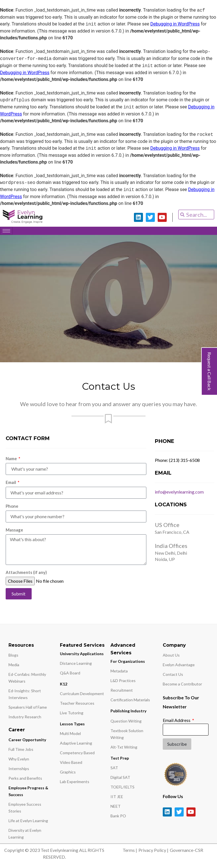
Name (12, 460)
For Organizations (128, 663)
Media (14, 667)
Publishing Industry (128, 713)
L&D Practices (123, 682)
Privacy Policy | (153, 852)
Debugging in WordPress (175, 24)
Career (17, 732)
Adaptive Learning (76, 745)
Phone (12, 508)
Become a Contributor (182, 686)
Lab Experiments (75, 784)
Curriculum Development (82, 696)
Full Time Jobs (21, 751)
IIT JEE (117, 799)
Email (11, 484)
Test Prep (120, 760)
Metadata (119, 673)
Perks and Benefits (25, 780)
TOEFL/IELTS (122, 789)
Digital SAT (120, 779)
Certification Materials (130, 702)
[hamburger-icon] (6, 231)
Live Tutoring (72, 715)
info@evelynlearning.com (179, 494)
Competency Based (77, 755)
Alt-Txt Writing (124, 749)
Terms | (130, 852)
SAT (114, 770)
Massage (14, 532)
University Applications (82, 656)
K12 (64, 686)
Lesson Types (72, 726)
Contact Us (173, 676)
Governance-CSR (186, 852)
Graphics (68, 774)
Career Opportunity (27, 742)
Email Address (177, 722)
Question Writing (126, 723)
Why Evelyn (19, 761)
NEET (116, 808)
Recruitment (122, 692)
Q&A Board (70, 675)
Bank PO (118, 818)
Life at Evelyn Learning (28, 823)
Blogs (13, 657)
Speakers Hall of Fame (28, 709)
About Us (171, 657)
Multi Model (70, 735)
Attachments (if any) (26, 574)
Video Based (71, 764)
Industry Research (25, 719)
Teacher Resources (77, 705)
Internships (19, 771)
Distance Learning (76, 665)
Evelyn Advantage (179, 667)
